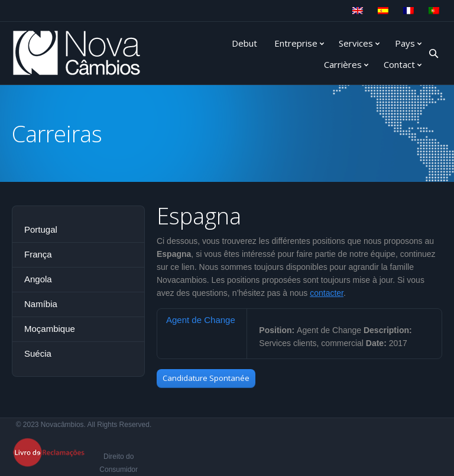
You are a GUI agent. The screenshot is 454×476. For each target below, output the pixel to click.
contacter (327, 293)
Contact (399, 64)
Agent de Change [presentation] (201, 320)
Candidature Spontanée (206, 378)
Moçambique (50, 329)
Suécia (38, 353)
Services (356, 43)
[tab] (202, 320)
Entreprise (296, 43)
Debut (244, 43)
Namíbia (41, 304)
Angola (38, 279)
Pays (405, 43)
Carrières (343, 64)
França (38, 254)
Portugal (41, 229)
